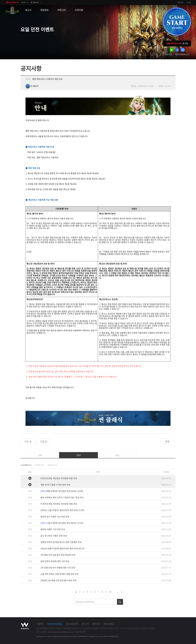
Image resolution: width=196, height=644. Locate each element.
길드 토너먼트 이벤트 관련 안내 (54, 536)
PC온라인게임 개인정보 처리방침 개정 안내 (59, 478)
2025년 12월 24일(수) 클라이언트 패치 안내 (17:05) (62, 510)
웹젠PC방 (96, 624)
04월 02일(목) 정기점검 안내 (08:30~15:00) (62, 491)
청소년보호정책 (72, 624)
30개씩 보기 (40, 465)
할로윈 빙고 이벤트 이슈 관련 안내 (55, 517)
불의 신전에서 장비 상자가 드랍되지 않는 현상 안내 (62, 497)
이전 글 (28, 442)
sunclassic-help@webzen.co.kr (61, 632)
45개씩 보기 (52, 465)
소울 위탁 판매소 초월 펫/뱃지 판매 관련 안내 (59, 574)
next (152, 55)
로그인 (189, 3)
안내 (79, 455)
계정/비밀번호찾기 (182, 54)
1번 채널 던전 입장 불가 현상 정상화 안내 (58, 555)
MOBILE (36, 3)
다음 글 (44, 442)
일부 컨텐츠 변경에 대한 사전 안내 (55, 561)
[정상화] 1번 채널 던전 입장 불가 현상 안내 (58, 580)
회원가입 (180, 3)
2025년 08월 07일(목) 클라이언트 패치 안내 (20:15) (62, 548)
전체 (40, 455)
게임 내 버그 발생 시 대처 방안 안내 (55, 485)
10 (110, 592)
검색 (120, 602)
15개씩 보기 (27, 465)
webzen (12, 3)
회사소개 (85, 624)
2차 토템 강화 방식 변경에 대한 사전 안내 (58, 568)
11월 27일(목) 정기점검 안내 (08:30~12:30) (62, 523)
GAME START (177, 22)
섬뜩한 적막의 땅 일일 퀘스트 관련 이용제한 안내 (61, 542)
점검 (117, 455)
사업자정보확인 (80, 632)
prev (136, 55)
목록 (167, 442)
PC (25, 3)
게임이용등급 (109, 624)
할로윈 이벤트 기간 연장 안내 (53, 529)
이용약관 (40, 624)
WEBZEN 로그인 (177, 43)
